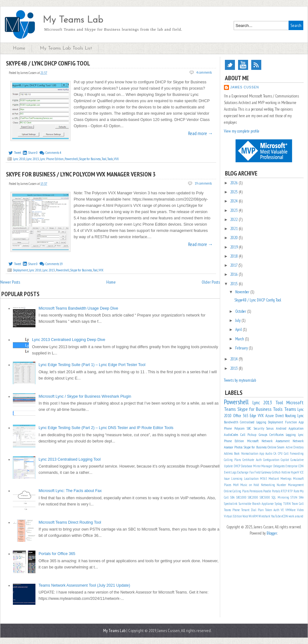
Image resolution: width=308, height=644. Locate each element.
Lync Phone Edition (52, 159)
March (240, 339)
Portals (276, 491)
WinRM (253, 516)
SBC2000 (253, 497)
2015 (234, 284)
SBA (232, 497)
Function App (294, 422)
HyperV (295, 472)
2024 (234, 201)
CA (275, 453)
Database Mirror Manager (257, 466)
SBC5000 (265, 497)
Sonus (270, 428)
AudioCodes (231, 435)
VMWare (290, 510)
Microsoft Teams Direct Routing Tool (70, 522)
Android (281, 428)
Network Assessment (276, 441)
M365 (264, 479)
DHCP (237, 466)
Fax (252, 472)
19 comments (203, 183)
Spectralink (231, 504)
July (238, 320)
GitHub (276, 472)
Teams (290, 409)
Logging (291, 435)
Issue (227, 479)
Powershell (71, 159)
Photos (238, 447)
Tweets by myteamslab (240, 380)
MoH (236, 485)
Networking (268, 485)
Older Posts (211, 282)
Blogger (272, 533)
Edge (253, 416)
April (239, 330)
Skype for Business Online (260, 447)
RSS (256, 65)
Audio (269, 453)
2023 (234, 210)
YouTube (243, 65)
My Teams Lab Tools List (66, 48)
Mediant (274, 479)
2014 (234, 359)
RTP (290, 491)
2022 (234, 220)
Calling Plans (232, 460)
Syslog (278, 504)
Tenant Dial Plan (252, 510)
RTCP (284, 491)
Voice (245, 516)
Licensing (237, 479)
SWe (301, 497)
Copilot (285, 460)
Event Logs (230, 472)
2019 (234, 247)
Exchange (243, 472)
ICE (302, 472)
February (242, 348)
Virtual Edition (233, 516)
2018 (234, 256)
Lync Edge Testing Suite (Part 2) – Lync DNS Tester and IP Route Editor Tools (106, 428)
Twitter (230, 65)
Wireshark (264, 516)
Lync (300, 416)
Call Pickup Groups (254, 435)
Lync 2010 (19, 159)
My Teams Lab (73, 20)
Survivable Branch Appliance (256, 504)
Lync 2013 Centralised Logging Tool (70, 459)
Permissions (256, 491)
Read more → (201, 133)
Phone (228, 428)
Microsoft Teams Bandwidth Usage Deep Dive (78, 308)
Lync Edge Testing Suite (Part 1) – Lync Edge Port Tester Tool (92, 365)
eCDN (285, 516)
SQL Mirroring (280, 497)
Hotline (286, 472)
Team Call (298, 504)
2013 (234, 368)
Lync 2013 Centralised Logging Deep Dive (69, 340)
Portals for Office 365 (57, 554)
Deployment (20, 270)
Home (19, 48)
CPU (280, 453)
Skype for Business (90, 159)
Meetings (286, 479)
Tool (104, 159)
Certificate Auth (252, 460)
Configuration (271, 460)
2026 (234, 183)
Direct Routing (286, 416)
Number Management (290, 485)
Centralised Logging (253, 422)
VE (282, 510)
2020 (234, 238)
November (243, 292)
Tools (110, 159)
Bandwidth (231, 422)
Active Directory (295, 447)
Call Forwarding (294, 453)
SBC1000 (241, 497)
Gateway (266, 472)
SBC (249, 428)
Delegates (279, 466)
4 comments (204, 72)
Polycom (239, 428)
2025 (234, 192)
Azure (270, 416)
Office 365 (241, 416)
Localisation (251, 479)
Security (259, 428)
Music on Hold (250, 485)
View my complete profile (242, 131)
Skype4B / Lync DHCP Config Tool (48, 63)
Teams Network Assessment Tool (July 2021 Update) (84, 585)
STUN (294, 497)
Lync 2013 (33, 159)
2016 (234, 274)
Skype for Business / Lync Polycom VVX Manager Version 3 (81, 174)
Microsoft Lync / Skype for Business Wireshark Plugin (85, 396)
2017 (234, 265)
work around (296, 516)
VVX (116, 159)
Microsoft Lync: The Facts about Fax (70, 491)
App (262, 453)
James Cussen (245, 87)
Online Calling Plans (236, 491)
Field (258, 472)
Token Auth (272, 510)
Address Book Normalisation (241, 453)
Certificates (276, 435)
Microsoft (253, 441)
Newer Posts (10, 282)
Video (300, 510)
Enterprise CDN (295, 466)
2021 (234, 229)
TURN (287, 504)
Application (296, 428)
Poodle (267, 491)
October (241, 311)
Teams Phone (232, 510)
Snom (281, 447)
